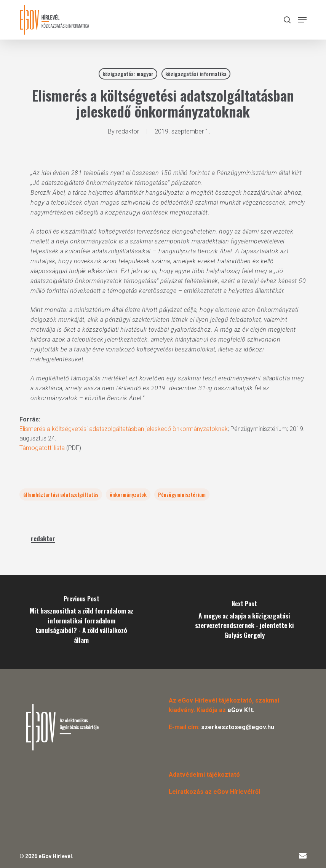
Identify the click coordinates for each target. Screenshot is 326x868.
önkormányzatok (128, 494)
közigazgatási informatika (196, 74)
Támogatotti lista (42, 448)
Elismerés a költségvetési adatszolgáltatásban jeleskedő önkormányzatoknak (124, 429)
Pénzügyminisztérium (182, 494)
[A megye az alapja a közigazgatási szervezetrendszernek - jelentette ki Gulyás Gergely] (244, 622)
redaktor (128, 131)
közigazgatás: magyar (128, 74)
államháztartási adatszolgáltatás (61, 494)
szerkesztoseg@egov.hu (238, 727)
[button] (302, 20)
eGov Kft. (241, 710)
